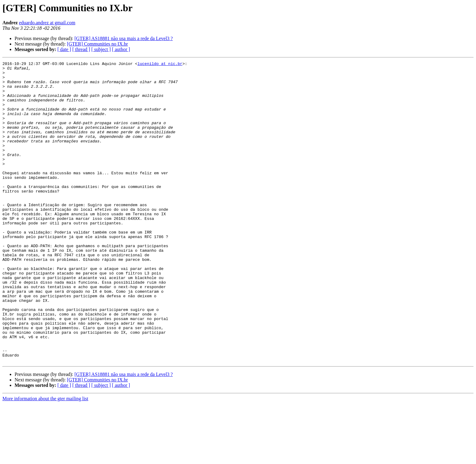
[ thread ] (81, 49)
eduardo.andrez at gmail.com (47, 23)
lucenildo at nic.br (160, 64)
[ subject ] (101, 49)
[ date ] (64, 49)
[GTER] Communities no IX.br (97, 44)
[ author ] (121, 49)
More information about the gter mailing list (45, 459)
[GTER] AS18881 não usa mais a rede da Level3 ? (124, 38)
